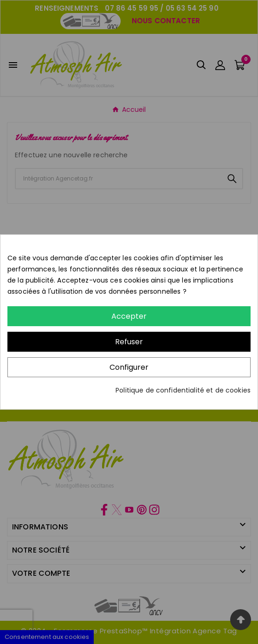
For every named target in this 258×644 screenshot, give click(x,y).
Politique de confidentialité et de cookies (183, 390)
